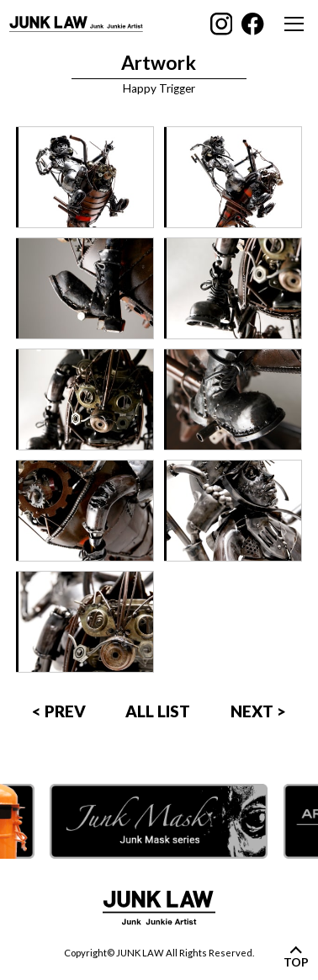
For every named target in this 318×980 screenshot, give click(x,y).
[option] (159, 821)
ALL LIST (158, 711)
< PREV (59, 711)
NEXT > (258, 711)
